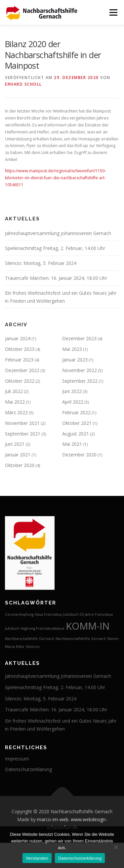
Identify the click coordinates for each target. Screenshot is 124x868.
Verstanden (37, 858)
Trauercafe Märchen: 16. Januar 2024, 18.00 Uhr (56, 278)
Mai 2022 (15, 402)
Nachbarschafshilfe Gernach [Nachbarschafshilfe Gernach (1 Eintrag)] (30, 639)
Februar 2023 (19, 360)
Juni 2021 (15, 444)
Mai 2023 (72, 349)
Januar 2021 (18, 455)
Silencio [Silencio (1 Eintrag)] (33, 647)
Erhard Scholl (23, 84)
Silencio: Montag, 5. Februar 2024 (41, 263)
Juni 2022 (72, 391)
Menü (113, 12)
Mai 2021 (72, 444)
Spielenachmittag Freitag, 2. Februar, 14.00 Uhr (55, 248)
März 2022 (16, 412)
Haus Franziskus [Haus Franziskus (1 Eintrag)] (48, 614)
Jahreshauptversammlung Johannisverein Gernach (58, 233)
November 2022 (80, 370)
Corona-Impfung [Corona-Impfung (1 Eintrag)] (19, 614)
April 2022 (73, 402)
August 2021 (76, 434)
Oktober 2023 (20, 349)
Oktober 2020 (20, 465)
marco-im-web (53, 819)
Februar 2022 (76, 412)
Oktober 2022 (20, 381)
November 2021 (22, 423)
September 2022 (80, 381)
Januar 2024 (18, 338)
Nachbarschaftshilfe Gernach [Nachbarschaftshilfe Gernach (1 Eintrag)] (81, 639)
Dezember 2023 (79, 338)
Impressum (17, 759)
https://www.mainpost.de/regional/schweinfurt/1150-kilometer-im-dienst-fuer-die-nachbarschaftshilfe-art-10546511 (55, 178)
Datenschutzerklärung (28, 769)
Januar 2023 (75, 360)
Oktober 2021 (77, 423)
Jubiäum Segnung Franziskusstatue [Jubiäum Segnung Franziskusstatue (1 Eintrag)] (35, 628)
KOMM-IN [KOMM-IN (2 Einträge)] (88, 626)
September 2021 (23, 434)
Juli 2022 (14, 391)
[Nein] (116, 847)
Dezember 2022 (22, 370)
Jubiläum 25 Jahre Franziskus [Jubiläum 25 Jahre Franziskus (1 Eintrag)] (88, 614)
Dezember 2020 (79, 455)
